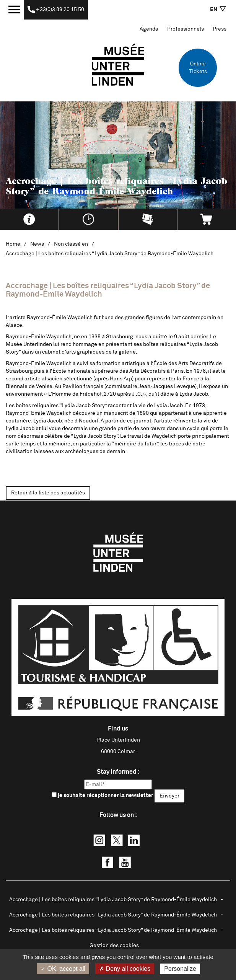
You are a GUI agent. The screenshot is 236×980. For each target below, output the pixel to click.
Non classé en (71, 244)
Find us (118, 729)
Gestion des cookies (114, 946)
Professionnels (186, 29)
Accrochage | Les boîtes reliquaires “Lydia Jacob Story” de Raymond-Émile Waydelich (113, 900)
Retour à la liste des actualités (48, 493)
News (37, 244)
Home (13, 244)
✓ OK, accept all (63, 969)
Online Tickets (198, 68)
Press (220, 29)
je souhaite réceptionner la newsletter (103, 795)
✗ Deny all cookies (125, 969)
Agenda (149, 29)
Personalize (180, 969)
